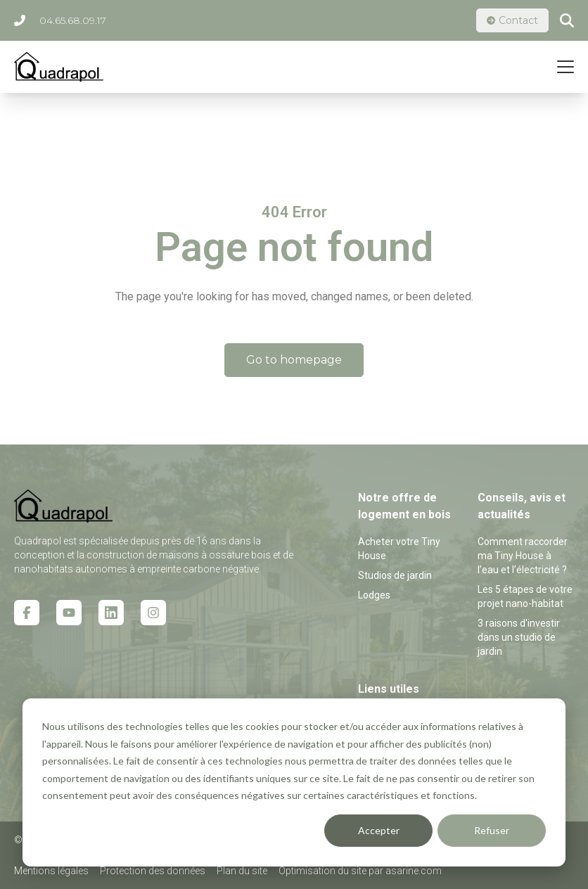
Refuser (492, 830)
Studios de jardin (395, 575)
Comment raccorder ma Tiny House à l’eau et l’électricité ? (523, 556)
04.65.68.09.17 (60, 20)
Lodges (374, 595)
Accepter (379, 830)
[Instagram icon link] (153, 613)
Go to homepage (294, 360)
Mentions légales (51, 871)
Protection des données (153, 871)
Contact (512, 20)
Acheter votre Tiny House (399, 549)
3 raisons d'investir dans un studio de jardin (519, 637)
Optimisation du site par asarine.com (360, 871)
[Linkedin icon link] (111, 613)
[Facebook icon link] (27, 613)
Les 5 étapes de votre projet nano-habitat (525, 596)
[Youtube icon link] (69, 613)
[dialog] (294, 782)
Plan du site (242, 871)
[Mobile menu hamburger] (565, 67)
